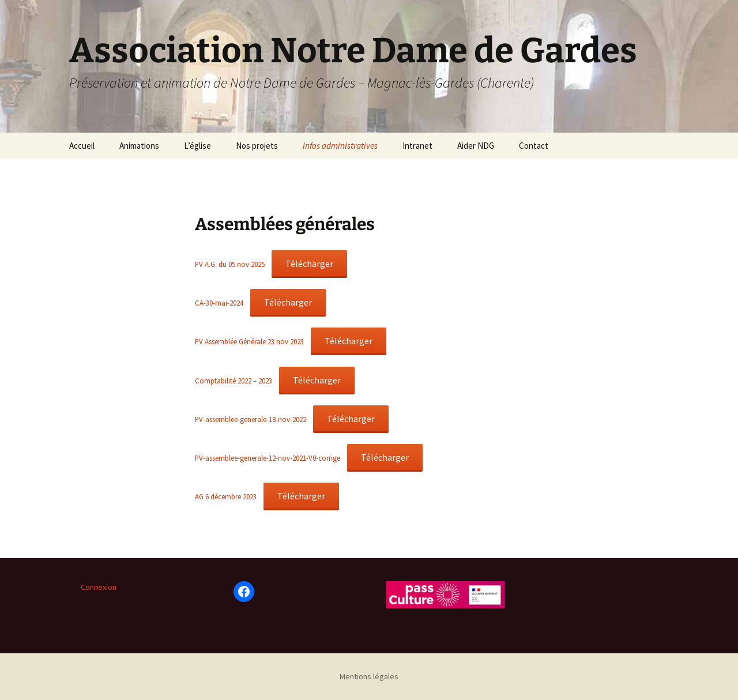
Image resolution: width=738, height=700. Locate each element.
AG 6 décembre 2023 (226, 496)
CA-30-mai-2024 (219, 303)
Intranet (417, 146)
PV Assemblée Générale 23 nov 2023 (249, 341)
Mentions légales (369, 676)
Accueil (82, 146)
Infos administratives (340, 146)
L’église (197, 146)
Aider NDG (476, 146)
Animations (139, 146)
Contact (534, 146)
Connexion (99, 587)
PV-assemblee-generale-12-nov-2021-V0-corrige (268, 458)
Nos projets (257, 146)
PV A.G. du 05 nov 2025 (230, 264)
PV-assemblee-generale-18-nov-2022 (251, 419)
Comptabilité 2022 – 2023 (234, 381)
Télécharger (309, 264)
